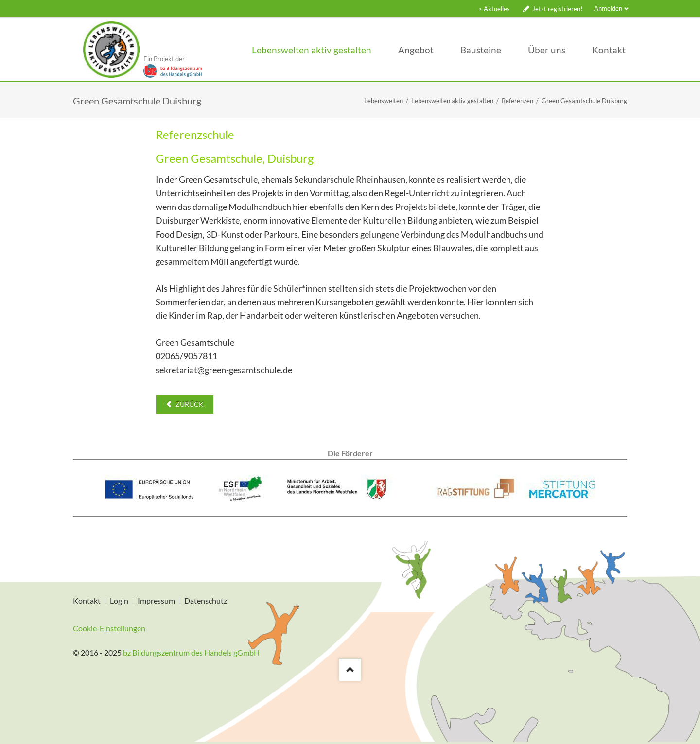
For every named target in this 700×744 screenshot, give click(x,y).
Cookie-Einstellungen (109, 628)
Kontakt (87, 600)
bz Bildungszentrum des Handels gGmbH (191, 652)
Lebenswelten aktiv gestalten (452, 101)
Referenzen (517, 101)
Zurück (189, 404)
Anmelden (608, 8)
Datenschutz (206, 600)
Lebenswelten (384, 101)
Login (119, 600)
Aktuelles (497, 9)
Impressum (156, 600)
